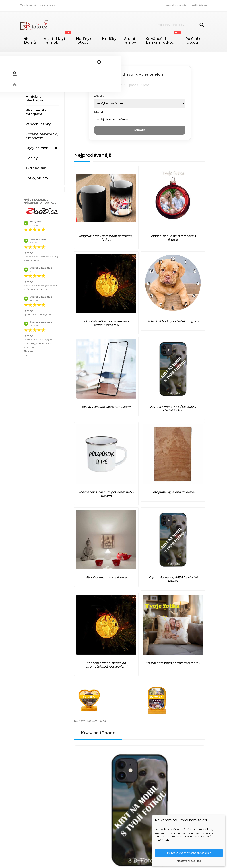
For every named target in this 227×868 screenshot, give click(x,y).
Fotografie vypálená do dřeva (190, 269)
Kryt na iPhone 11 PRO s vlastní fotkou (91, 461)
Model (99, 112)
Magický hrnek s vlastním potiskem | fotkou (90, 210)
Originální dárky (39, 63)
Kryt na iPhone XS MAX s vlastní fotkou (156, 519)
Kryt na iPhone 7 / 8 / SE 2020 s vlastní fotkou (123, 271)
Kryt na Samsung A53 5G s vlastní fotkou (123, 330)
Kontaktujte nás (176, 5)
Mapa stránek (93, 806)
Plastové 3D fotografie (36, 112)
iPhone (129, 808)
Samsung (130, 829)
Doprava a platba (95, 787)
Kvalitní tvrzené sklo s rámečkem (90, 269)
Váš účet (173, 778)
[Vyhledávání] (181, 25)
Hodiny (32, 158)
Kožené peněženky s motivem (42, 136)
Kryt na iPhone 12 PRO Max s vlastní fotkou (123, 461)
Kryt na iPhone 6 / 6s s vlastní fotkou (90, 519)
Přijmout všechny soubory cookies (189, 853)
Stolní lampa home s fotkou (90, 327)
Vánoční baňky (38, 124)
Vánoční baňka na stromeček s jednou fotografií (156, 210)
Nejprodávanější (96, 155)
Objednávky (172, 792)
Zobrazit (140, 130)
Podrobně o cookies (98, 801)
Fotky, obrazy (37, 178)
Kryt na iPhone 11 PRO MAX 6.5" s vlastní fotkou (123, 519)
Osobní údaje (173, 787)
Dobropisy (171, 797)
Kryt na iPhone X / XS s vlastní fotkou (156, 461)
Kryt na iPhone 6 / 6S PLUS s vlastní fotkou (189, 519)
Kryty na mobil (38, 148)
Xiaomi (129, 839)
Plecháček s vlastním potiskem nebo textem (156, 271)
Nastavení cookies (189, 861)
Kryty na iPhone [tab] (100, 406)
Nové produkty (134, 792)
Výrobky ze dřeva (40, 86)
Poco (128, 818)
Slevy (128, 787)
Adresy (169, 802)
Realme (129, 824)
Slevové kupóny (175, 808)
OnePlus (130, 813)
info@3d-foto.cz (61, 813)
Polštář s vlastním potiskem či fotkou (190, 330)
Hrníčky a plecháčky (34, 98)
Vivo (127, 834)
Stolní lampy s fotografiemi (37, 75)
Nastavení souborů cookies (182, 813)
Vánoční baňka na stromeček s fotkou (123, 208)
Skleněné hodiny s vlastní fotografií (190, 208)
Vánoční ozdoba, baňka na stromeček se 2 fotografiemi (156, 332)
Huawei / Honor (135, 802)
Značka (99, 96)
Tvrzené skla (36, 168)
